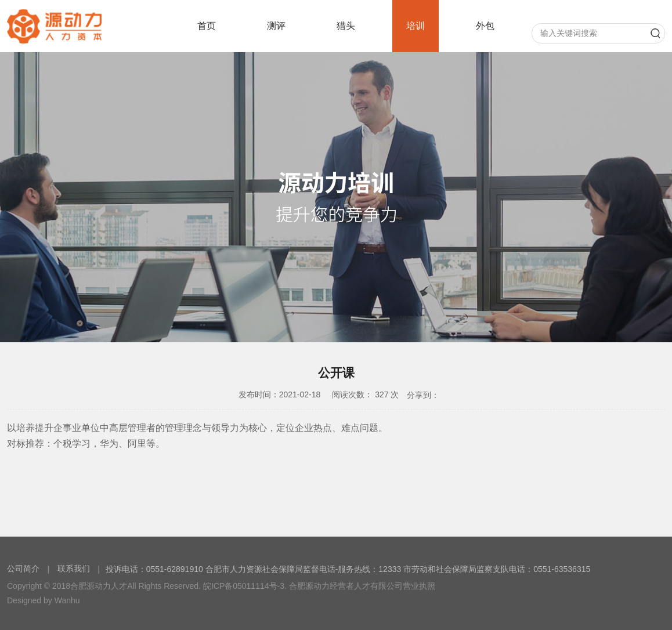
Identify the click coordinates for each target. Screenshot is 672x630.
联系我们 (74, 569)
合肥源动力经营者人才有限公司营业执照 (362, 586)
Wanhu (67, 600)
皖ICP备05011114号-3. (245, 586)
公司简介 (24, 569)
